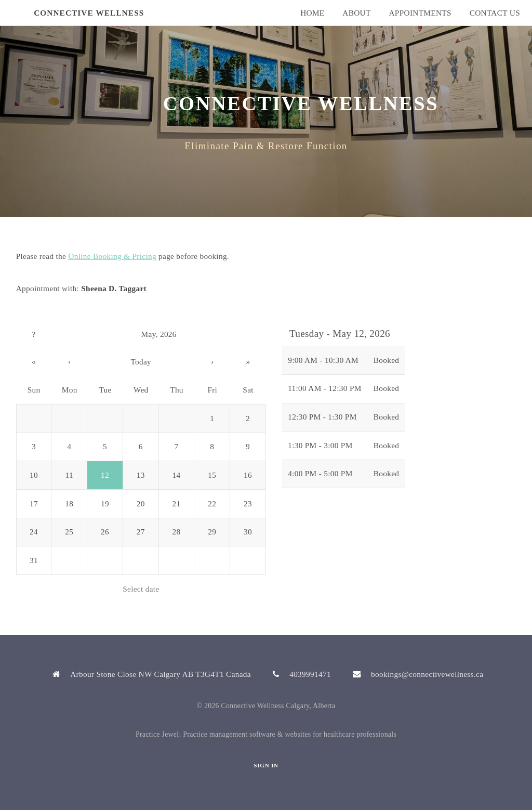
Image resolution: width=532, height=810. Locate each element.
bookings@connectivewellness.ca (427, 674)
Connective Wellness (89, 13)
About (356, 13)
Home (312, 13)
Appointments (420, 13)
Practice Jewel (157, 734)
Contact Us (495, 13)
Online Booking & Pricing (112, 256)
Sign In (266, 765)
